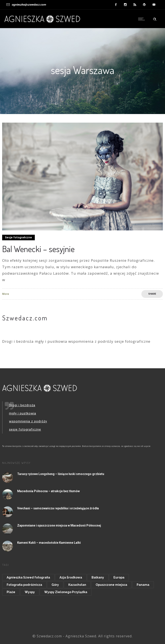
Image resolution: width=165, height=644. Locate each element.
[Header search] (155, 19)
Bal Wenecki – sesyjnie (38, 249)
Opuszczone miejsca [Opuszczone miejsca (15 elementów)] (111, 585)
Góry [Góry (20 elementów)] (55, 585)
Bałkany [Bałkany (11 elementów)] (98, 577)
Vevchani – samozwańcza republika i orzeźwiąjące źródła (58, 508)
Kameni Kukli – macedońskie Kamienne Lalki (49, 543)
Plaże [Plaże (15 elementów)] (11, 592)
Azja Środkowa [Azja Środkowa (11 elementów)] (71, 577)
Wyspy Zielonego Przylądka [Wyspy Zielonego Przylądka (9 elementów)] (66, 592)
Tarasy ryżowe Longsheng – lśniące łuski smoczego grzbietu (61, 474)
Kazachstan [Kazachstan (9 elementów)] (77, 585)
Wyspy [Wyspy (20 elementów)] (30, 592)
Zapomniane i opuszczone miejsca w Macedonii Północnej (59, 525)
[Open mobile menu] (142, 19)
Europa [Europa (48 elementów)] (119, 577)
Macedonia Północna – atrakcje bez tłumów (48, 491)
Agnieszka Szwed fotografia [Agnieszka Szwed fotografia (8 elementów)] (28, 577)
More (6, 294)
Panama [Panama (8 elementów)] (143, 585)
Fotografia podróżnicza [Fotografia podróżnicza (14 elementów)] (24, 585)
